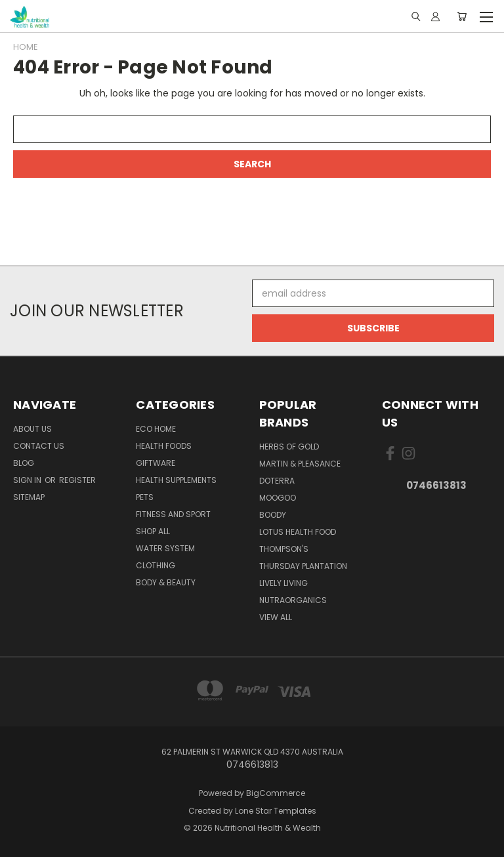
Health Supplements (176, 480)
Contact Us (39, 446)
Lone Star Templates (276, 811)
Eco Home (156, 429)
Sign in (28, 480)
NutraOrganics (293, 600)
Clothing (156, 565)
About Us (32, 429)
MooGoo (278, 498)
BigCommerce (276, 793)
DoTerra (277, 481)
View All (276, 617)
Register (77, 480)
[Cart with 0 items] (462, 16)
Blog (24, 463)
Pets (145, 497)
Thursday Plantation (303, 566)
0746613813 (436, 485)
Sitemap (29, 497)
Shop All (153, 531)
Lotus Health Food (298, 532)
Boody (273, 515)
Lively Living (283, 583)
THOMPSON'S (284, 549)
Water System (165, 548)
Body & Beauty (166, 582)
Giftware (156, 463)
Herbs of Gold (289, 447)
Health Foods (164, 446)
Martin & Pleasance (300, 464)
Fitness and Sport (173, 514)
